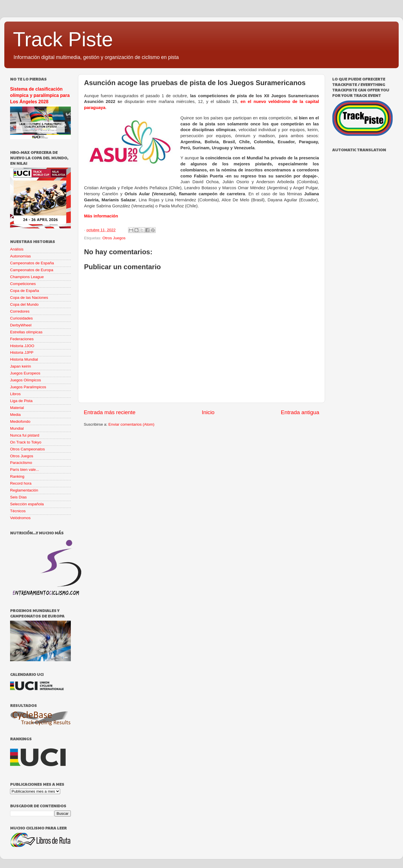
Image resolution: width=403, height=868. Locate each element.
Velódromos (20, 518)
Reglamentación (24, 490)
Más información (101, 216)
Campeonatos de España (32, 263)
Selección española (27, 504)
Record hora (21, 483)
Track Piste (63, 39)
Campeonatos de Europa (32, 270)
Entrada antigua (300, 412)
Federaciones (22, 339)
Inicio (208, 412)
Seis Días (18, 497)
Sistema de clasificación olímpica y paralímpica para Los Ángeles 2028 (40, 95)
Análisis (17, 249)
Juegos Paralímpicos (28, 387)
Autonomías (20, 256)
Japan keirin (21, 366)
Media (15, 415)
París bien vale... (25, 470)
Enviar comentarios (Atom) (132, 424)
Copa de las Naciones (29, 298)
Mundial (17, 428)
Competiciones (23, 284)
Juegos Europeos (25, 373)
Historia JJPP (22, 352)
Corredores (20, 311)
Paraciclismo (21, 463)
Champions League (27, 277)
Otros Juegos (114, 238)
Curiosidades (21, 318)
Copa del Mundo (24, 304)
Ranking (17, 476)
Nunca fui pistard (25, 435)
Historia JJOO (22, 346)
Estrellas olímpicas (26, 332)
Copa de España (25, 291)
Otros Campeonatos (27, 449)
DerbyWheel (21, 325)
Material (17, 408)
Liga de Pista (21, 401)
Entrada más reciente (110, 412)
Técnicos (18, 511)
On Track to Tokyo (26, 442)
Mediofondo (20, 421)
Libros (15, 394)
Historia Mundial (24, 359)
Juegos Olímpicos (25, 380)
